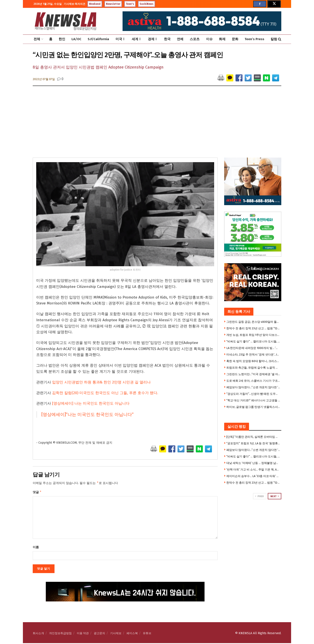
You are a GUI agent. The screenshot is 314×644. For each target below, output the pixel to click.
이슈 (209, 39)
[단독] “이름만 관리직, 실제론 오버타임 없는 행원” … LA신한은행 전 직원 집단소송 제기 (253, 437)
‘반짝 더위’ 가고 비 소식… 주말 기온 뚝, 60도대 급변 (253, 470)
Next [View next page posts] (275, 496)
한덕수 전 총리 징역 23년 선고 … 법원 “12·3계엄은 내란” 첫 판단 (253, 328)
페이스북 (132, 634)
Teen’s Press (254, 39)
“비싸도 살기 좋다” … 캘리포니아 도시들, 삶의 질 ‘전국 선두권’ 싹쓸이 (253, 341)
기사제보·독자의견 (74, 4)
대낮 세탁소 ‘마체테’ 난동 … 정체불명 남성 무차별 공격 (253, 463)
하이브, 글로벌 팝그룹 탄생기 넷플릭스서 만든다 (253, 407)
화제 (222, 39)
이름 (36, 548)
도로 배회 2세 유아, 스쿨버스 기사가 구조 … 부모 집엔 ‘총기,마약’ (253, 381)
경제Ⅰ (153, 39)
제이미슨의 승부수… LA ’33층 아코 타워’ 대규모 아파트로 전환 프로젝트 (253, 476)
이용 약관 (83, 634)
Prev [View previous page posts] (259, 496)
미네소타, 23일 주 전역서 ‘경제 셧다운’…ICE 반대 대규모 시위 (253, 355)
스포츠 (195, 39)
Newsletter (113, 4)
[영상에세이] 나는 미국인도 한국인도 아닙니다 (91, 403)
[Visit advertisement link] (253, 516)
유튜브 (147, 634)
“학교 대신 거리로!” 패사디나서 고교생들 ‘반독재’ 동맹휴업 (253, 400)
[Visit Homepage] (65, 21)
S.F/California (98, 39)
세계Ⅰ (137, 39)
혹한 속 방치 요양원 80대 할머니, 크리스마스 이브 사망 (253, 361)
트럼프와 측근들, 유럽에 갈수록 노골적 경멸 (253, 368)
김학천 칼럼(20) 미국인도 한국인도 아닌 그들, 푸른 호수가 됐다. (105, 393)
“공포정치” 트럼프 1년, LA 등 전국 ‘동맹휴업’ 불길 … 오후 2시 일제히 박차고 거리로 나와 (253, 443)
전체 (37, 39)
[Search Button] (280, 39)
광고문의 (99, 634)
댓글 (37, 493)
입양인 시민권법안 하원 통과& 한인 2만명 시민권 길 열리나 (101, 382)
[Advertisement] (157, 125)
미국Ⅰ (120, 39)
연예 (180, 39)
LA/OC (76, 39)
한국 (167, 39)
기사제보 (116, 634)
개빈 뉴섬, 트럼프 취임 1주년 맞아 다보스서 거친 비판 (253, 335)
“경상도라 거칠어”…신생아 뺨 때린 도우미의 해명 (253, 394)
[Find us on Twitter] (274, 4)
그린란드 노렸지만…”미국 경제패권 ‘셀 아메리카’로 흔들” (253, 374)
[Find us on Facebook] (260, 4)
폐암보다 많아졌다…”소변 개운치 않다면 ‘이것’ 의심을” (253, 387)
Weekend (95, 4)
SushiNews (147, 4)
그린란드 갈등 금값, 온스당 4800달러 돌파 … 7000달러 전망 (253, 322)
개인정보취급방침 (60, 634)
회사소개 (38, 634)
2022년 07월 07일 (44, 79)
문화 (235, 39)
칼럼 (274, 39)
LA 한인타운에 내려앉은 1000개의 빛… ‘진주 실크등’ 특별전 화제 (253, 348)
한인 (62, 39)
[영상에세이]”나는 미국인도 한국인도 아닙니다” (88, 414)
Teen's (130, 4)
